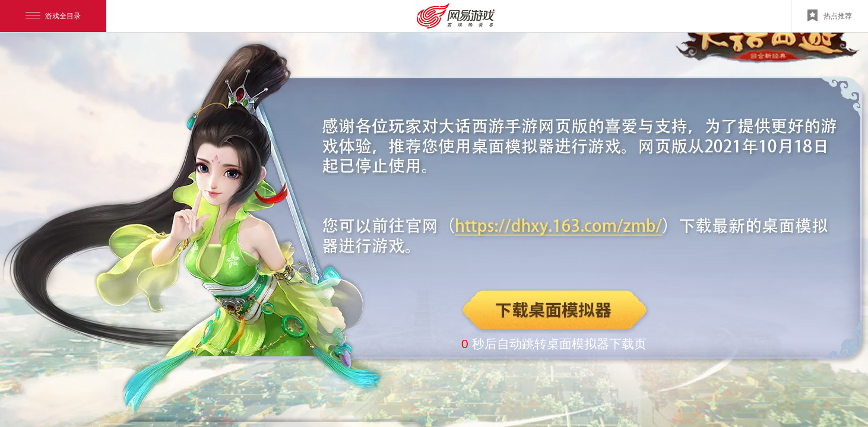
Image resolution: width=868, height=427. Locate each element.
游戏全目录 (53, 16)
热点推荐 (830, 15)
